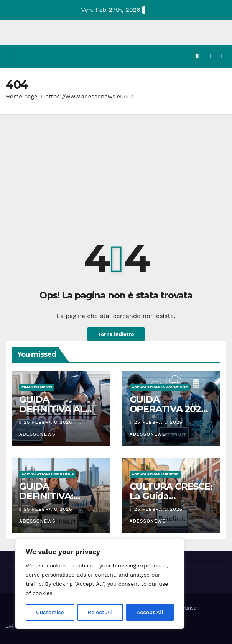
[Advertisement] (116, 171)
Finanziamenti (37, 387)
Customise (50, 612)
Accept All (150, 612)
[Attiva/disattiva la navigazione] (221, 57)
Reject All (100, 612)
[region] (100, 584)
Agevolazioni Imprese (155, 474)
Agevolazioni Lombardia (48, 474)
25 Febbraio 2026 (49, 422)
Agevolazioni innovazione (160, 387)
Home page (22, 97)
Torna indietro (116, 334)
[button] (197, 56)
